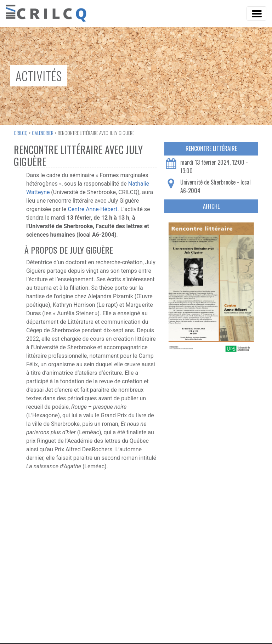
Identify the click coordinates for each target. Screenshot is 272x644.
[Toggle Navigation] (256, 13)
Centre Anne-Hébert (92, 209)
